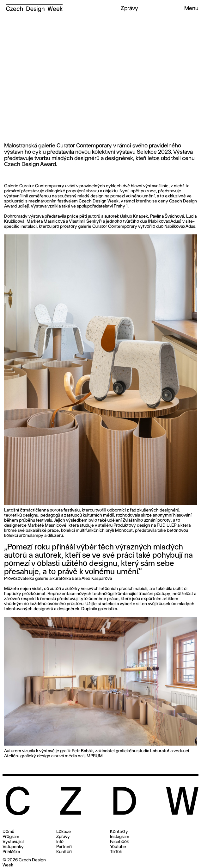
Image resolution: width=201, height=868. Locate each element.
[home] (33, 6)
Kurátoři (64, 852)
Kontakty (119, 832)
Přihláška (11, 852)
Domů (8, 832)
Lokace (64, 832)
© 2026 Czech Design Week (24, 863)
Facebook (119, 842)
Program (11, 837)
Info (60, 842)
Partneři (64, 847)
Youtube (118, 847)
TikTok (116, 852)
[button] (189, 9)
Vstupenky (13, 847)
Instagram (120, 837)
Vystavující (13, 842)
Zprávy (63, 837)
